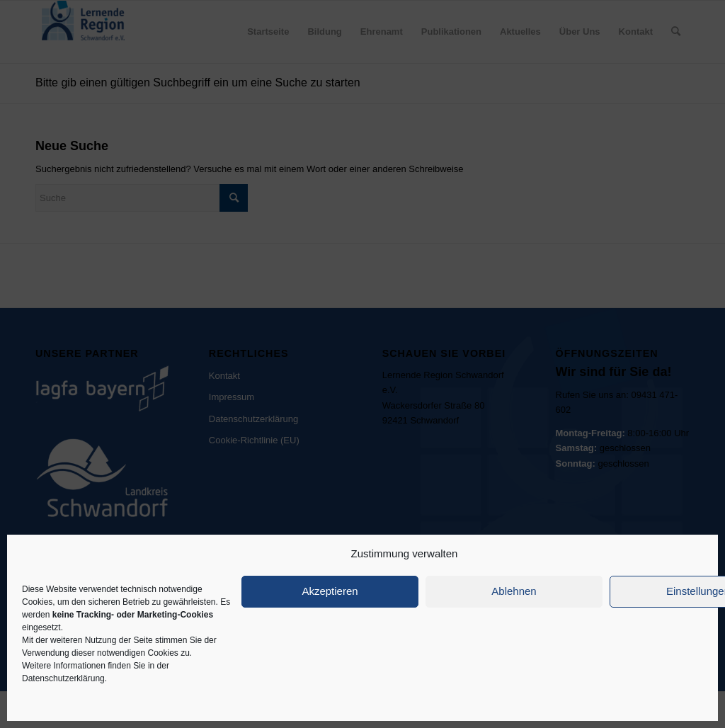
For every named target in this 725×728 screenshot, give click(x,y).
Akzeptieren (330, 591)
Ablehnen (514, 591)
